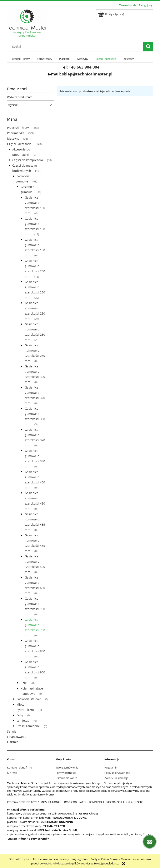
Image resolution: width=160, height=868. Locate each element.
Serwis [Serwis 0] (12, 731)
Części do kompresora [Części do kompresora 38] (28, 160)
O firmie (12, 773)
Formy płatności (66, 773)
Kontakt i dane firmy (20, 767)
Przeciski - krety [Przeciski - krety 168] (18, 128)
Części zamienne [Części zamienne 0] (28, 726)
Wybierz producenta (20, 97)
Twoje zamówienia (67, 767)
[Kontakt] (150, 842)
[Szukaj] (148, 47)
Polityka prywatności (117, 773)
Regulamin (111, 767)
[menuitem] (20, 59)
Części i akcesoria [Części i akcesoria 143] (19, 144)
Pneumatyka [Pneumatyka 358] (16, 133)
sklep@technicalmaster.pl (87, 74)
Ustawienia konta (66, 778)
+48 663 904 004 (84, 67)
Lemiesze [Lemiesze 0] (23, 721)
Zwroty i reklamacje (116, 778)
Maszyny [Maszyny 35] (13, 138)
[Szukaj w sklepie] (76, 47)
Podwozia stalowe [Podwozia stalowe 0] (29, 699)
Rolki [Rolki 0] (24, 683)
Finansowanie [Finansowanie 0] (17, 737)
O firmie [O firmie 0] (13, 742)
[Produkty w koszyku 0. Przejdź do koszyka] (111, 14)
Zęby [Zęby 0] (20, 715)
